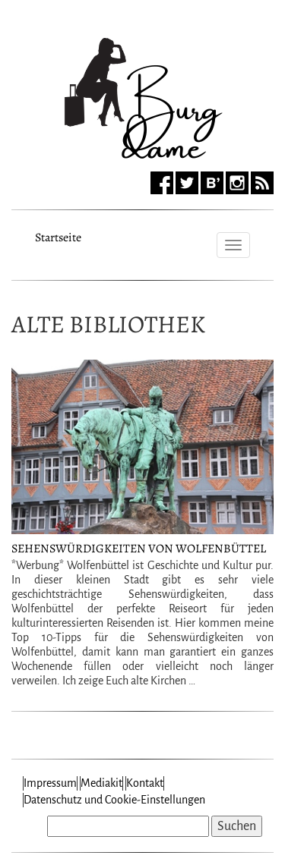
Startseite (58, 235)
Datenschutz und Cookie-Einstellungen (114, 800)
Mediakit (101, 783)
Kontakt (145, 783)
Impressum (50, 783)
